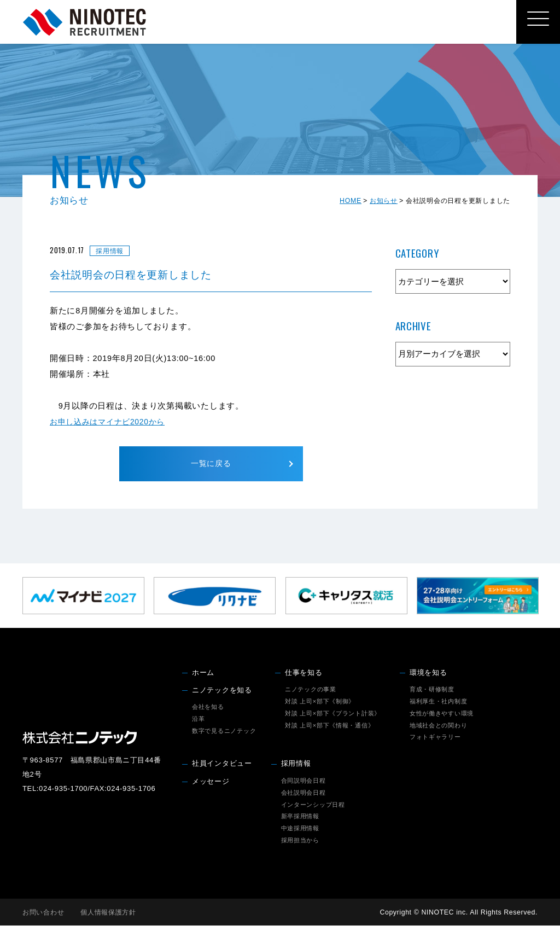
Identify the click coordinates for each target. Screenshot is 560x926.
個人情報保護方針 (108, 913)
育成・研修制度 (432, 690)
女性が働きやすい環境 (442, 714)
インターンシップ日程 (313, 805)
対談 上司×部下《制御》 (320, 702)
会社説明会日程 (304, 793)
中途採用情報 (300, 829)
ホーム (203, 673)
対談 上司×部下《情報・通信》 (329, 726)
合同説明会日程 (304, 781)
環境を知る (428, 673)
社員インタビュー (222, 765)
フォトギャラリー (435, 738)
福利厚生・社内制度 (439, 702)
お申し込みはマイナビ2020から (111, 422)
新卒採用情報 (300, 817)
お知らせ (384, 201)
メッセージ (211, 782)
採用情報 (296, 765)
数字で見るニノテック (224, 731)
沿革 (198, 719)
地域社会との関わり (439, 726)
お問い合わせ (43, 913)
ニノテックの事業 (311, 690)
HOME (351, 201)
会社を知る (208, 707)
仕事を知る (304, 673)
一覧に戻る (211, 464)
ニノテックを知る (222, 691)
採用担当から (300, 841)
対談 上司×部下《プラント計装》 (333, 714)
